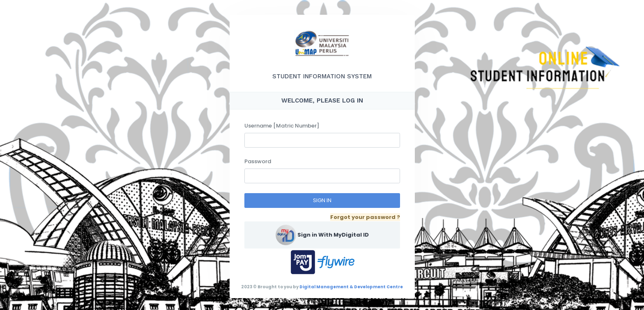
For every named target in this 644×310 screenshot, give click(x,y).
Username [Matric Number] (282, 126)
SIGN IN (322, 200)
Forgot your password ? (365, 217)
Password (258, 161)
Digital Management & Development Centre (351, 287)
